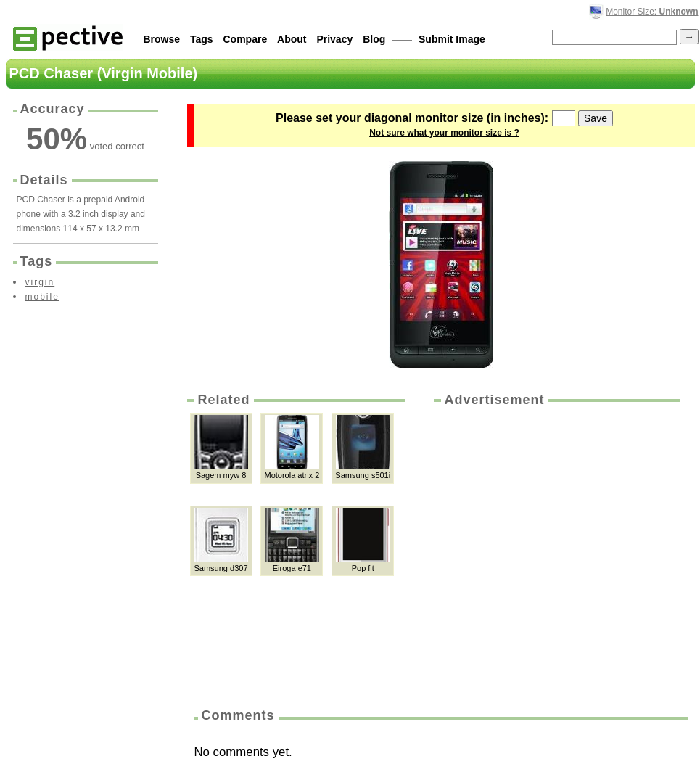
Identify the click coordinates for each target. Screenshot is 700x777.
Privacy (334, 39)
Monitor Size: (652, 12)
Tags (202, 39)
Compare (246, 39)
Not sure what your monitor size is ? (444, 133)
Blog (374, 39)
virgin (40, 282)
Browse (162, 39)
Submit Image (452, 39)
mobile (42, 297)
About (292, 39)
